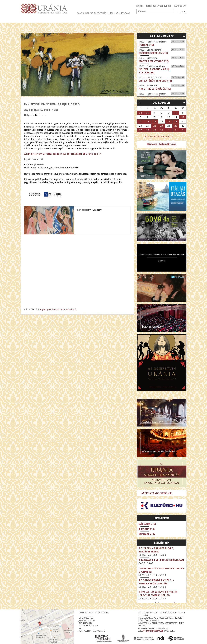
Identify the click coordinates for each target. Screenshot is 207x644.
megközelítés (86, 618)
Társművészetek (52, 20)
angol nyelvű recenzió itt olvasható (58, 309)
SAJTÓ (140, 6)
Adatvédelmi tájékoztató (92, 631)
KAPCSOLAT (180, 6)
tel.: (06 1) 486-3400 (120, 13)
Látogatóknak (110, 20)
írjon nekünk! (86, 623)
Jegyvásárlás (178, 41)
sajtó (81, 628)
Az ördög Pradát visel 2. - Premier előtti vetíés (156, 582)
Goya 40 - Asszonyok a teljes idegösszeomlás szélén (158, 594)
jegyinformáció (87, 620)
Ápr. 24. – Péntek (162, 36)
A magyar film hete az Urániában (161, 560)
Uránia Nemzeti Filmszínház (158, 136)
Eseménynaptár (140, 20)
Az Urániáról (81, 20)
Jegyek (163, 20)
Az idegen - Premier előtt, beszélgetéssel (156, 550)
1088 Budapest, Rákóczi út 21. (93, 13)
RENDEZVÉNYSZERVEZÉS (158, 6)
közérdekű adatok (88, 626)
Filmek (29, 20)
